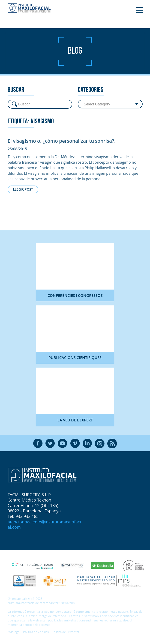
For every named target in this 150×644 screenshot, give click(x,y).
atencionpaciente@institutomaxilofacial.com (44, 525)
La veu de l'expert (75, 420)
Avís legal (14, 632)
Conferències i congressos (75, 296)
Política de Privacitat (66, 632)
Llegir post (23, 189)
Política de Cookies (36, 632)
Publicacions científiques (75, 358)
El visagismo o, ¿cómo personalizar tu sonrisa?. (62, 141)
